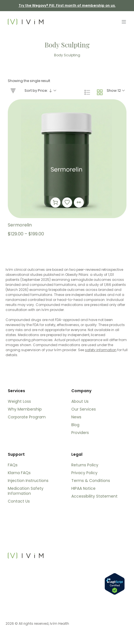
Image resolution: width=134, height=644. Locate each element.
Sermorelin (20, 225)
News (76, 417)
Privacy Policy (84, 473)
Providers (80, 433)
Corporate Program (27, 417)
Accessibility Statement (94, 496)
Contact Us (19, 501)
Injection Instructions (28, 481)
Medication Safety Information (26, 491)
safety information (101, 350)
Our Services (84, 409)
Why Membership (25, 409)
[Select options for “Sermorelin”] (55, 202)
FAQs (13, 465)
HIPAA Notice (83, 488)
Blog (75, 425)
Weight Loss (19, 401)
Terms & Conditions (91, 481)
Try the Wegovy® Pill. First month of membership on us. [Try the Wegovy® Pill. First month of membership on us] (67, 5)
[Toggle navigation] (124, 22)
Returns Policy (85, 465)
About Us (80, 401)
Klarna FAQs (19, 473)
